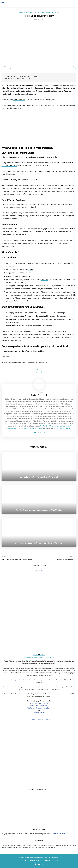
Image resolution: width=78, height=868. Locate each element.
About (56, 861)
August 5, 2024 (39, 20)
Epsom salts (40, 316)
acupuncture (14, 326)
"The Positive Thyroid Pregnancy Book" (39, 708)
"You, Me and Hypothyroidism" (39, 706)
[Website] (35, 433)
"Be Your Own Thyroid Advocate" (39, 703)
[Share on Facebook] (37, 371)
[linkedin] (42, 864)
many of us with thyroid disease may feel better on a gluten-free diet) (39, 289)
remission (65, 185)
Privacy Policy (36, 861)
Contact (23, 861)
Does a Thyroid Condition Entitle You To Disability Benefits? (17, 560)
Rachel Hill (6, 68)
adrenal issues (24, 276)
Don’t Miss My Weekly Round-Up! (39, 720)
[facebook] (35, 864)
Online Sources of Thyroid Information (67, 560)
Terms (47, 861)
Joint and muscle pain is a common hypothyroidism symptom (24, 157)
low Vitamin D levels (64, 163)
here (36, 194)
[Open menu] (3, 3)
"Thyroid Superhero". (39, 713)
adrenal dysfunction (18, 188)
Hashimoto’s (26, 85)
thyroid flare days (19, 100)
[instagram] (39, 864)
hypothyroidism (13, 85)
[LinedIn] (44, 433)
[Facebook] (38, 433)
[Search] (76, 4)
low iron (53, 163)
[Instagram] (41, 433)
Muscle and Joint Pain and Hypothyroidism (29, 351)
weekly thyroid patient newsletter (16, 680)
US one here (33, 180)
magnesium (23, 273)
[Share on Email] (41, 371)
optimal (42, 171)
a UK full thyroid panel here (14, 180)
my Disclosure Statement (58, 834)
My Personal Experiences (49, 12)
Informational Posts (27, 12)
